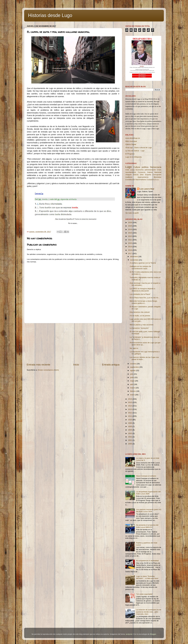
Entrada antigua (111, 365)
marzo (133, 388)
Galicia (150, 172)
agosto (133, 370)
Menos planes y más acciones (142, 325)
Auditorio (129, 177)
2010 (130, 420)
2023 (130, 233)
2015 (130, 402)
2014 (130, 406)
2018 (130, 250)
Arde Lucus (130, 170)
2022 (130, 236)
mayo (133, 381)
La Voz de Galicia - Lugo (135, 151)
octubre (133, 364)
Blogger (153, 634)
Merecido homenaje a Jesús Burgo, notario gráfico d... (144, 302)
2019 (130, 247)
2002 (130, 437)
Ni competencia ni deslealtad (147, 561)
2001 (130, 440)
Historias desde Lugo (50, 15)
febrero (133, 391)
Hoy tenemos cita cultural (140, 312)
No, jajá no (134, 348)
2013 (130, 409)
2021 (130, 240)
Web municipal (131, 141)
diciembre (134, 257)
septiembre (135, 367)
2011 (130, 416)
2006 (130, 423)
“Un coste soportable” (144, 594)
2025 (130, 226)
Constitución (130, 180)
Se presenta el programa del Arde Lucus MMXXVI (147, 526)
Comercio (142, 172)
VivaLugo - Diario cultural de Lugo (139, 148)
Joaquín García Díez (134, 175)
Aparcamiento (143, 177)
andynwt (129, 634)
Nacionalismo (141, 180)
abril (132, 384)
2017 (130, 254)
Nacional (158, 172)
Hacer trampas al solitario (146, 476)
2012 (130, 413)
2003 (130, 433)
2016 (130, 399)
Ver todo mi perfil (132, 213)
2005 (130, 426)
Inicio (76, 365)
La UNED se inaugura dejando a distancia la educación (142, 290)
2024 (130, 229)
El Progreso (130, 154)
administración (150, 170)
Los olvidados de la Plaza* (140, 294)
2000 (130, 444)
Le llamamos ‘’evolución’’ (139, 328)
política (145, 167)
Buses (157, 180)
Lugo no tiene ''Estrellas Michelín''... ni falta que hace (147, 577)
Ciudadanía (151, 180)
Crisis (159, 170)
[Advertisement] (73, 343)
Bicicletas (158, 177)
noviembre (135, 260)
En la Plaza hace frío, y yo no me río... (145, 298)
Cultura (137, 167)
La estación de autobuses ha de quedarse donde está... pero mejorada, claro (149, 612)
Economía (140, 170)
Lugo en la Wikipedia (133, 157)
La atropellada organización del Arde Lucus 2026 (148, 493)
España (148, 175)
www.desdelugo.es (133, 138)
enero (133, 395)
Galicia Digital (131, 144)
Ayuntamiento (131, 172)
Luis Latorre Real (147, 189)
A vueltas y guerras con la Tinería (143, 263)
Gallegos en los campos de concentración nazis (140, 267)
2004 (130, 430)
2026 (130, 222)
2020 (130, 243)
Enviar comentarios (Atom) (48, 370)
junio (132, 377)
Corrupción (157, 175)
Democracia (156, 167)
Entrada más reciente (39, 365)
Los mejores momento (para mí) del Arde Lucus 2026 (149, 510)
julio (132, 374)
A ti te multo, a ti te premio (140, 316)
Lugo (128, 167)
